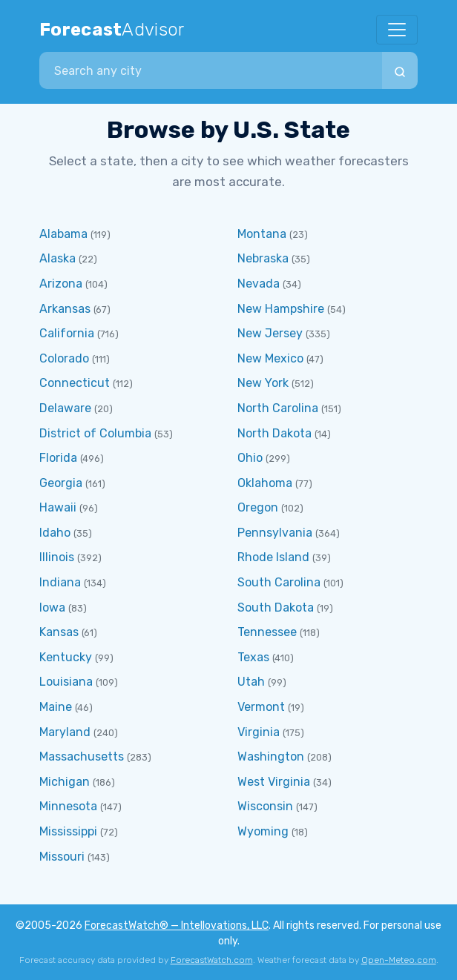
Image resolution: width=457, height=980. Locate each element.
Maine (56, 707)
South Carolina (279, 582)
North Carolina (278, 408)
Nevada (259, 284)
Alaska (57, 258)
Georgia (61, 483)
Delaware (65, 408)
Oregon (258, 507)
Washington (271, 756)
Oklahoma (265, 483)
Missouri (62, 857)
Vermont (261, 707)
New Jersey (270, 333)
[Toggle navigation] (397, 30)
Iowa (52, 607)
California (67, 333)
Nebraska (263, 258)
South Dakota (276, 607)
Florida (58, 458)
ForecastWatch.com (212, 960)
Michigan (65, 782)
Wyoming (263, 831)
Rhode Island (273, 557)
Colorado (64, 358)
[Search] (400, 70)
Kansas (59, 632)
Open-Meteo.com (399, 960)
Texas (253, 657)
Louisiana (66, 682)
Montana (262, 234)
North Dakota (274, 433)
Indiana (60, 582)
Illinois (57, 557)
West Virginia (274, 782)
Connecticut (75, 383)
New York (263, 383)
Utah (251, 682)
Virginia (259, 732)
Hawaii (58, 507)
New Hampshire (281, 309)
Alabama (63, 234)
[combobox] (211, 70)
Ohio (250, 458)
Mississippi (68, 831)
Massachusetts (82, 756)
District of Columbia (95, 433)
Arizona (61, 284)
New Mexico (270, 358)
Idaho (55, 533)
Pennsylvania (275, 533)
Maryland (65, 732)
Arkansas (65, 309)
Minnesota (68, 806)
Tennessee (267, 632)
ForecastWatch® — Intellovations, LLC (177, 926)
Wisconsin (265, 806)
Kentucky (66, 657)
